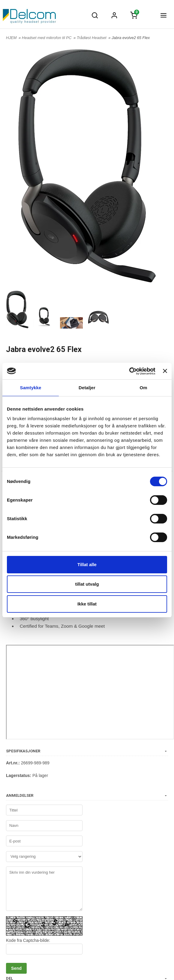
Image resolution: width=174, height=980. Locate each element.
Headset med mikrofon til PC (47, 38)
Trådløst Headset (92, 38)
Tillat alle (87, 564)
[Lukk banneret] (165, 371)
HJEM (11, 38)
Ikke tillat (87, 604)
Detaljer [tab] (87, 388)
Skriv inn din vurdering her (44, 889)
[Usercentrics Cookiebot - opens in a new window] (129, 371)
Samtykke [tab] (31, 388)
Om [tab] (143, 388)
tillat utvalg (87, 584)
